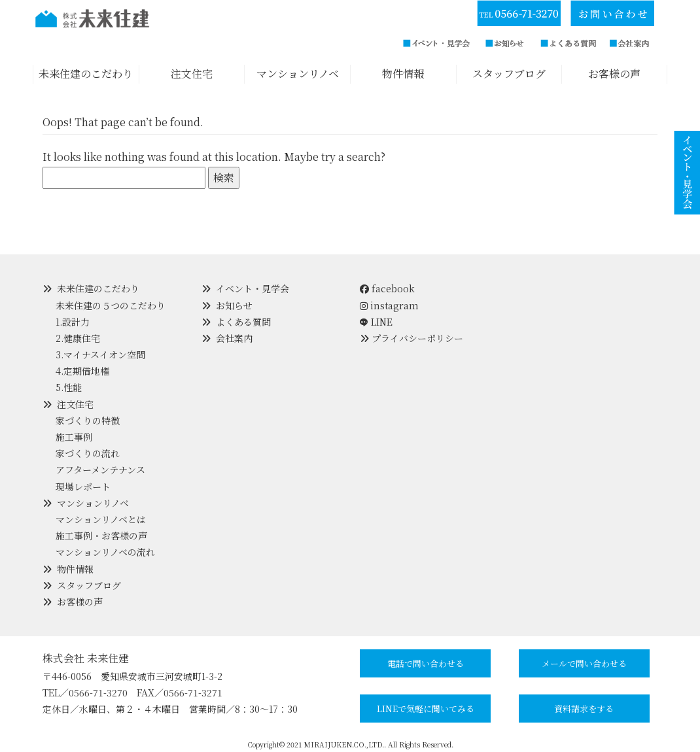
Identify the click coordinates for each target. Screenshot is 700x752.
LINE (382, 322)
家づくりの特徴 (88, 420)
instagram (389, 305)
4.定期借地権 (82, 371)
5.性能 (69, 387)
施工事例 (74, 437)
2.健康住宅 (78, 338)
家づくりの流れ (88, 453)
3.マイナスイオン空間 (100, 354)
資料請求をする (584, 709)
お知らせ (234, 305)
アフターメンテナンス (100, 470)
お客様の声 (80, 602)
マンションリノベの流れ (105, 552)
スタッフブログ (89, 585)
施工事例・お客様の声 (101, 536)
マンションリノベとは (101, 519)
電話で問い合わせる (426, 663)
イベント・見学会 (253, 288)
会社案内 (234, 338)
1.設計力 (73, 322)
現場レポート (83, 487)
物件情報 (75, 569)
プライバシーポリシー (417, 338)
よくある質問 (243, 322)
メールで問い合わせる (584, 663)
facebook (387, 288)
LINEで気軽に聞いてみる (426, 709)
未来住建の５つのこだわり (111, 305)
